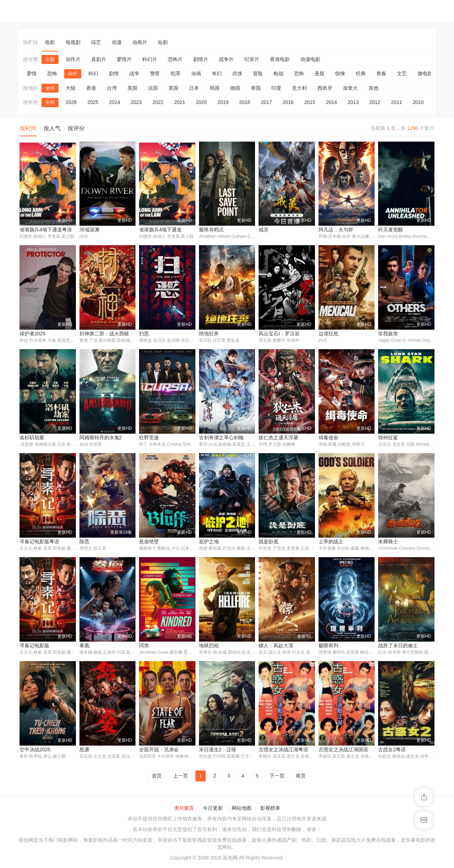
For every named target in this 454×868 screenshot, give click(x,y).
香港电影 (280, 59)
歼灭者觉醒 (391, 230)
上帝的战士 (331, 542)
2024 (114, 102)
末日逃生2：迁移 (218, 751)
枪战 (278, 73)
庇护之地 (209, 542)
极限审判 (328, 646)
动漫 (117, 42)
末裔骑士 (388, 542)
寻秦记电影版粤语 (39, 542)
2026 (71, 102)
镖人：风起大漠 (276, 646)
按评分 (76, 128)
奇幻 (217, 73)
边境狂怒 (328, 334)
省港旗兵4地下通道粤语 (46, 230)
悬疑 (320, 73)
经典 (361, 73)
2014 (331, 102)
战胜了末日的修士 (398, 646)
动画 (196, 73)
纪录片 (252, 59)
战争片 (226, 59)
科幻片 (150, 59)
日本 (194, 88)
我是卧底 (268, 542)
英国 (173, 88)
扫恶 (144, 334)
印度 (276, 88)
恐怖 (52, 73)
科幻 (93, 73)
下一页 (277, 777)
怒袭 (84, 751)
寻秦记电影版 (34, 646)
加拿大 (350, 88)
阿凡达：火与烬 (336, 230)
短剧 (163, 42)
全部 (50, 59)
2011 (396, 102)
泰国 (256, 88)
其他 (373, 88)
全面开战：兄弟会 (159, 751)
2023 (136, 102)
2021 (180, 102)
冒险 (258, 73)
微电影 (425, 73)
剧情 (114, 73)
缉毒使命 (328, 438)
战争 (134, 73)
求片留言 (184, 809)
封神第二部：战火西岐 (104, 334)
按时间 (28, 128)
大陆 (71, 88)
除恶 (84, 542)
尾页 (301, 777)
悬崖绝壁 (149, 542)
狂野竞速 (149, 438)
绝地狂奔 (209, 334)
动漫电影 (310, 59)
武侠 (237, 73)
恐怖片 (175, 59)
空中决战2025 (35, 751)
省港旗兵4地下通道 (160, 230)
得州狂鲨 (388, 438)
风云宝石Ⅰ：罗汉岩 (279, 334)
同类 (144, 646)
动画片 (140, 42)
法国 (153, 88)
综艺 (96, 42)
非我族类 (388, 334)
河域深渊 (89, 230)
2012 (375, 102)
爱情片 (124, 59)
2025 (93, 102)
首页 (157, 777)
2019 (223, 102)
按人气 (52, 128)
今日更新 (213, 809)
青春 (381, 73)
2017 (266, 102)
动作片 (73, 59)
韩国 (215, 88)
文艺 (402, 73)
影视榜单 (270, 809)
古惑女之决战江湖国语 (343, 751)
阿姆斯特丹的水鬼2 (101, 438)
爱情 (32, 73)
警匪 (155, 73)
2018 (245, 102)
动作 (73, 73)
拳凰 (84, 646)
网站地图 (242, 809)
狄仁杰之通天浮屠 (278, 438)
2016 (288, 102)
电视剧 (73, 42)
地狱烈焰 (209, 646)
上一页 (181, 777)
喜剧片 (99, 59)
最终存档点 (211, 230)
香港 (91, 88)
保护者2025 (32, 334)
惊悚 (340, 73)
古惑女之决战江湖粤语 (283, 751)
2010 (418, 102)
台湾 (112, 88)
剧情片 (201, 59)
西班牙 (325, 88)
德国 (235, 88)
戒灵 (264, 230)
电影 (50, 42)
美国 (132, 88)
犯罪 (176, 73)
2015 (310, 102)
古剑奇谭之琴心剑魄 (221, 438)
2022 (158, 102)
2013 (353, 102)
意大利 (299, 88)
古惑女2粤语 (392, 751)
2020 (201, 102)
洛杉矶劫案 (32, 438)
